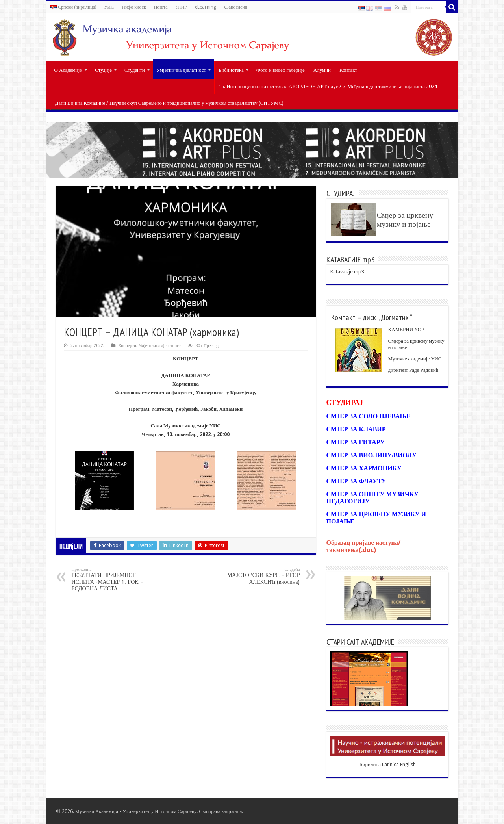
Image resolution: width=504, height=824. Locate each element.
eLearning (206, 7)
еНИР (181, 7)
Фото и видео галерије (281, 70)
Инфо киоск (134, 7)
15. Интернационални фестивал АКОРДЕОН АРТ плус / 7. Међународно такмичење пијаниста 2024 (328, 86)
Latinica (390, 764)
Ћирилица (370, 764)
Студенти (135, 70)
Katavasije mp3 (347, 272)
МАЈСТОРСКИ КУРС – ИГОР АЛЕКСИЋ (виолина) (260, 576)
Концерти (127, 346)
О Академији (69, 70)
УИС (109, 7)
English (408, 764)
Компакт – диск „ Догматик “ (372, 317)
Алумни (322, 70)
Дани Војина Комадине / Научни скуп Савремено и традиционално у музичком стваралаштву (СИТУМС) (170, 103)
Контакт (348, 70)
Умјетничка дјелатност (182, 70)
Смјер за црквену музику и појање (405, 220)
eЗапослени (236, 7)
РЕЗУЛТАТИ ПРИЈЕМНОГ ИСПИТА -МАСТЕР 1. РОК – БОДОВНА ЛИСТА (112, 579)
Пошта (161, 7)
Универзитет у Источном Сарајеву (159, 811)
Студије (103, 70)
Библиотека (231, 70)
